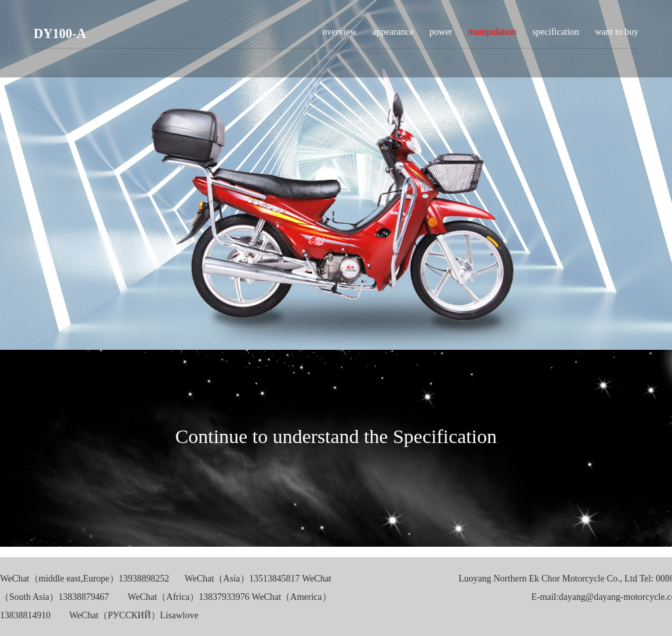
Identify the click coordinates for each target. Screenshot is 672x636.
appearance (393, 37)
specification (556, 37)
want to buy (617, 37)
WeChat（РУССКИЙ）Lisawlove (134, 615)
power (441, 37)
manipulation (492, 37)
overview (339, 37)
